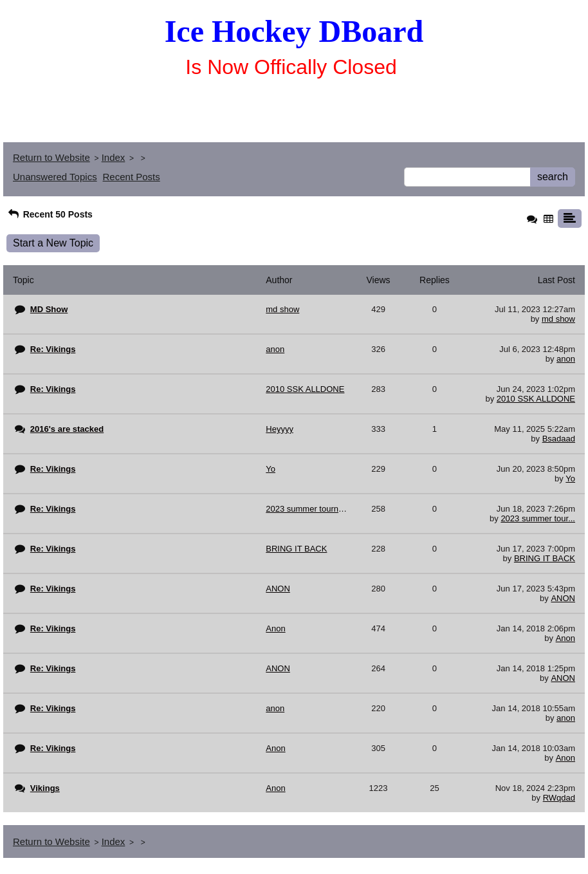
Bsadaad (559, 439)
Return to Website (51, 157)
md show (558, 319)
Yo (570, 479)
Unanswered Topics (55, 177)
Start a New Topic (53, 243)
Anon (565, 638)
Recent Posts (132, 177)
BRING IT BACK (545, 558)
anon (566, 359)
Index (114, 157)
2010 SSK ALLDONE (536, 399)
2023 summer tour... (538, 518)
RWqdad (559, 798)
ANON (563, 598)
